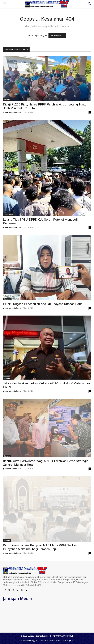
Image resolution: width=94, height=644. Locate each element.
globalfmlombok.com (12, 112)
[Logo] (47, 4)
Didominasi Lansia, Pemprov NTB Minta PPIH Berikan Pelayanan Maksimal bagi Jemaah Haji (40, 547)
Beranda (7, 99)
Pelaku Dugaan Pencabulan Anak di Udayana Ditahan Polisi (43, 304)
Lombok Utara (9, 215)
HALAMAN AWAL (57, 36)
